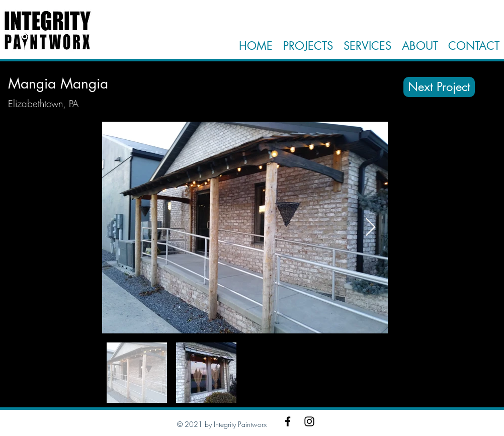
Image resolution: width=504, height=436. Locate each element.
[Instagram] (309, 421)
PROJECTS (308, 46)
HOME (256, 46)
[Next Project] (439, 87)
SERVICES (367, 46)
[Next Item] (370, 228)
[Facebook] (288, 421)
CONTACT (474, 46)
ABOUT (418, 46)
